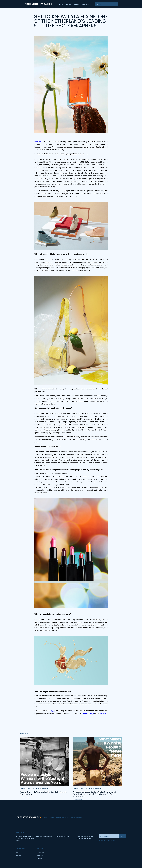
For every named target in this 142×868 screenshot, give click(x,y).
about (18, 852)
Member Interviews (63, 836)
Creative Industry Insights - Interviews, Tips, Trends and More (25, 838)
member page (88, 713)
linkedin (39, 858)
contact (19, 855)
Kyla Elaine (39, 142)
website (103, 713)
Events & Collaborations (44, 836)
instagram (40, 852)
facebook (40, 855)
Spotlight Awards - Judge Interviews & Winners (35, 789)
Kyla (53, 711)
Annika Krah (25, 797)
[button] (87, 4)
